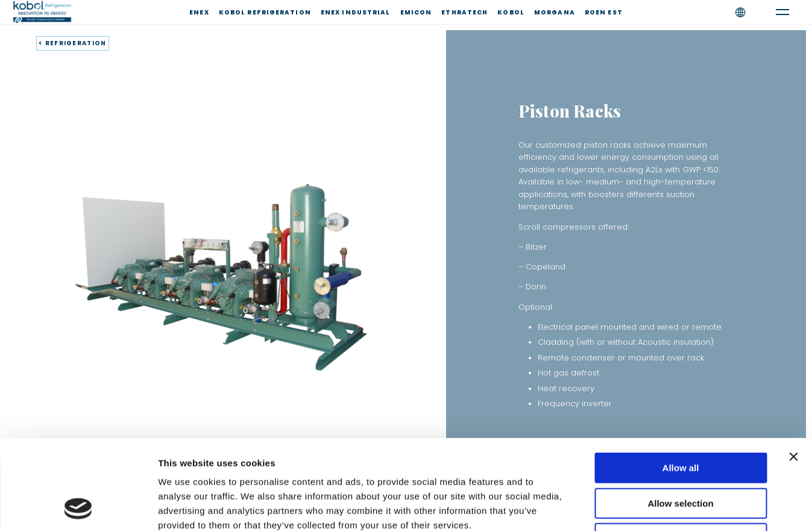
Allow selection (680, 419)
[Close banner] (793, 372)
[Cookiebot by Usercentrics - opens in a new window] (78, 507)
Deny (681, 454)
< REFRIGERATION (73, 43)
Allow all (681, 384)
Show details (633, 507)
